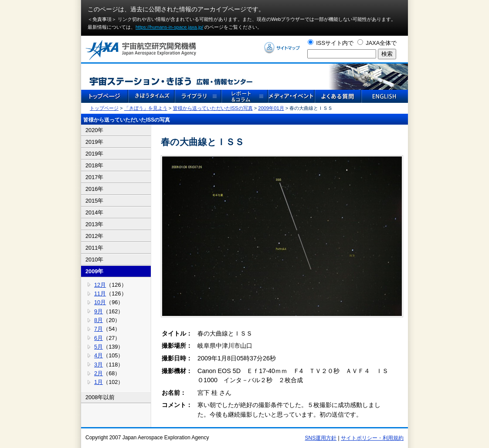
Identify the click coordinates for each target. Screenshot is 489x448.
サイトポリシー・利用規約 (372, 438)
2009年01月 (271, 108)
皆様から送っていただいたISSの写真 (213, 108)
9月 (98, 311)
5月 (98, 347)
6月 (98, 338)
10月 (100, 302)
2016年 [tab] (94, 189)
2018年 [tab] (94, 165)
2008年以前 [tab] (100, 397)
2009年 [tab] (94, 271)
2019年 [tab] (94, 142)
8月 (98, 320)
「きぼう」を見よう (146, 108)
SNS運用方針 (321, 438)
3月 (98, 365)
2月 (98, 373)
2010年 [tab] (94, 260)
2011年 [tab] (94, 248)
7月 (98, 329)
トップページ (104, 108)
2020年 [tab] (94, 130)
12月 (100, 285)
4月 (98, 355)
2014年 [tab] (94, 212)
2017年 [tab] (94, 177)
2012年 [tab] (94, 236)
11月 (100, 294)
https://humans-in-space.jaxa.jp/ (169, 27)
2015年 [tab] (94, 201)
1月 (98, 382)
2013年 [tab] (94, 224)
